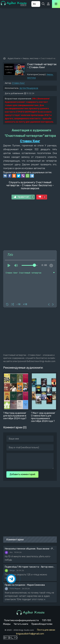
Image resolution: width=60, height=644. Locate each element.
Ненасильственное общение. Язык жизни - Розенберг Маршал (30, 549)
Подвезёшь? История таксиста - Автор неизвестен (30, 567)
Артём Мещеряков (29, 88)
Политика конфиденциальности (21, 620)
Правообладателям (42, 624)
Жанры (7, 624)
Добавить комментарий (22, 474)
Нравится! (24, 197)
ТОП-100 (46, 620)
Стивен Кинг (18, 83)
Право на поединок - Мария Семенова (25, 585)
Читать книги (21, 624)
